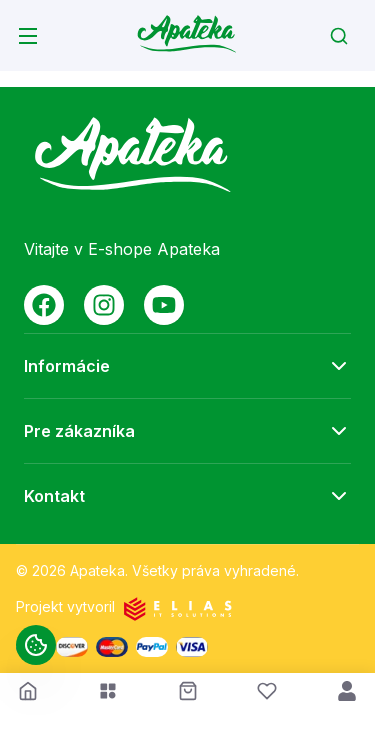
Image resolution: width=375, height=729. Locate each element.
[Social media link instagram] (104, 305)
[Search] (339, 36)
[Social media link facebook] (44, 305)
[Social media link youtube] (164, 305)
